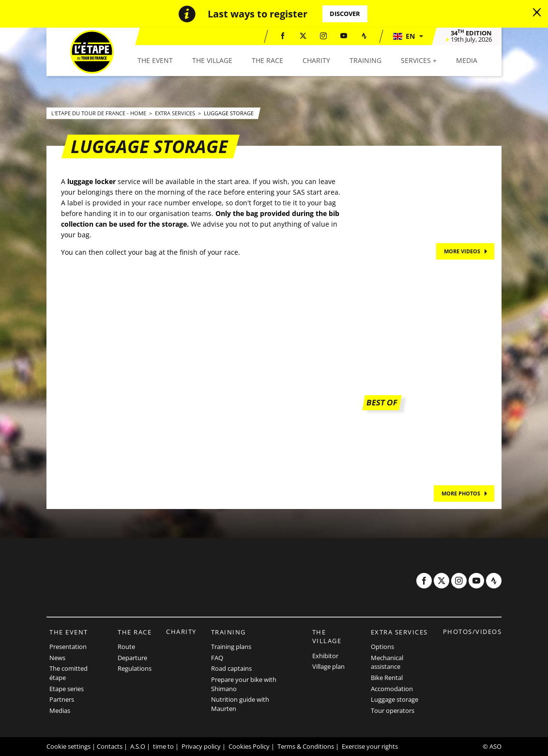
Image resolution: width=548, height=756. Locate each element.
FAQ (217, 658)
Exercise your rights (370, 746)
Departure (132, 658)
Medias (60, 710)
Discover (345, 14)
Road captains (231, 668)
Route (126, 647)
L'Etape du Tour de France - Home (99, 113)
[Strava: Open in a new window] (364, 36)
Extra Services (176, 113)
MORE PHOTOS (461, 493)
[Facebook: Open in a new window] (283, 36)
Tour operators (393, 710)
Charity (181, 632)
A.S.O (138, 746)
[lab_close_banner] (537, 13)
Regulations (135, 668)
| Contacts (107, 746)
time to (163, 746)
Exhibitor (325, 656)
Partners (62, 699)
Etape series (67, 689)
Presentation (68, 647)
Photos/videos (472, 632)
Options (382, 647)
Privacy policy (201, 746)
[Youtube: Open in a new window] (344, 36)
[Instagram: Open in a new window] (323, 36)
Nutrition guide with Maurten (240, 704)
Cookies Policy (249, 746)
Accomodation (392, 689)
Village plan (328, 666)
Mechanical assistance (387, 662)
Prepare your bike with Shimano (244, 684)
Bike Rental (387, 678)
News (57, 658)
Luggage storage (229, 113)
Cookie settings (68, 746)
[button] (408, 36)
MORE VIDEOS (462, 251)
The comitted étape (68, 673)
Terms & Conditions (306, 746)
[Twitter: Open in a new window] (303, 36)
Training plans (231, 647)
